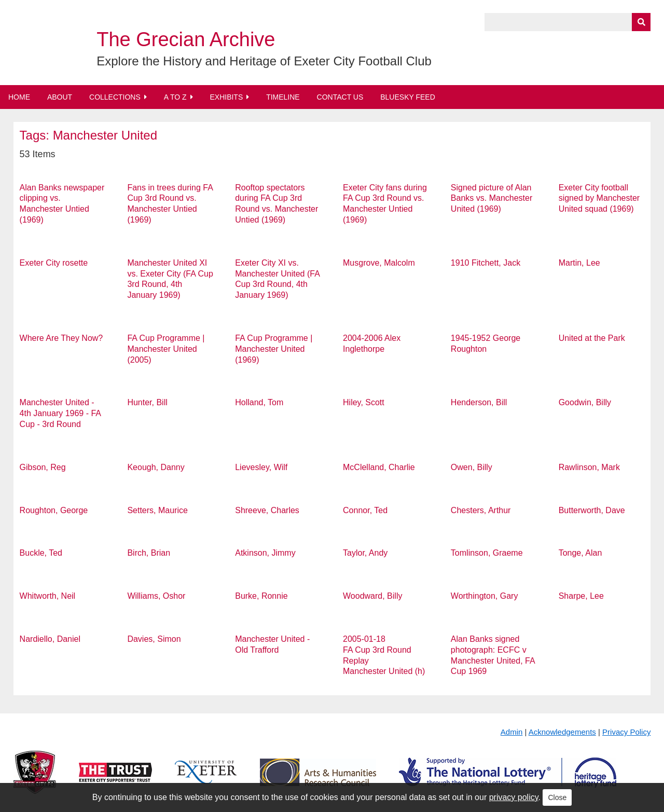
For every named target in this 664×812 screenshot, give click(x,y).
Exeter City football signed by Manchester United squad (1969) (599, 198)
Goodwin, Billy (585, 402)
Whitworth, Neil (48, 596)
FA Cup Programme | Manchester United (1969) (274, 349)
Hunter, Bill (147, 402)
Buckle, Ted (41, 553)
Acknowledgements (562, 732)
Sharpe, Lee (581, 596)
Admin (512, 732)
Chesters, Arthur (481, 510)
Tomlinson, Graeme (487, 553)
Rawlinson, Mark (589, 467)
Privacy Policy (626, 732)
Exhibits (226, 97)
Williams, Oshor (156, 596)
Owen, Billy (472, 467)
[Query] (568, 22)
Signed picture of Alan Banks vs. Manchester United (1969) (492, 198)
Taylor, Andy (365, 553)
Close (557, 797)
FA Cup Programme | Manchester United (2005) (166, 349)
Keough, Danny (156, 467)
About (60, 97)
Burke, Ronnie (261, 596)
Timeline (283, 97)
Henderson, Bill (479, 402)
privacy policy (514, 797)
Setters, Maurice (157, 510)
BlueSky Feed (408, 97)
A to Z (175, 97)
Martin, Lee (579, 263)
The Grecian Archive (186, 39)
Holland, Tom (259, 402)
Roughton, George (54, 510)
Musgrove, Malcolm (379, 263)
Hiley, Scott (364, 402)
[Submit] (641, 22)
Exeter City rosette (54, 263)
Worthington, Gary (485, 596)
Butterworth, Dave (592, 510)
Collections (115, 97)
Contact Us (340, 97)
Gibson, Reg (43, 467)
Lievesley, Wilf (261, 467)
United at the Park (592, 338)
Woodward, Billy (372, 596)
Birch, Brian (149, 553)
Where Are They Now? (61, 338)
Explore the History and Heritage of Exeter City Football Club (264, 61)
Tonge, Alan (580, 553)
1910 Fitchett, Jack (486, 263)
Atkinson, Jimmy (265, 553)
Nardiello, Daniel (50, 639)
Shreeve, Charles (267, 510)
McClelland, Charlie (379, 467)
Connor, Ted (365, 510)
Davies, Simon (154, 639)
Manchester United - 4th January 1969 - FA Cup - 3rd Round (60, 413)
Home (19, 97)
